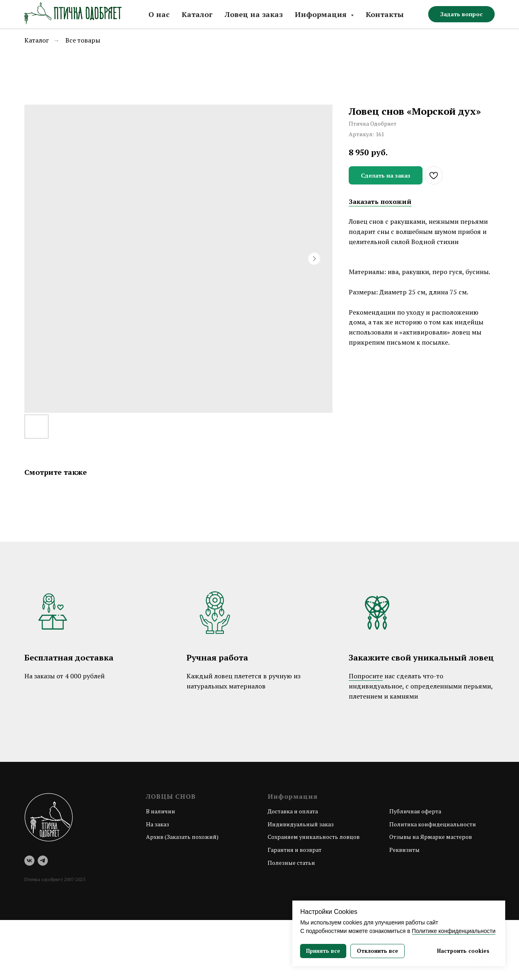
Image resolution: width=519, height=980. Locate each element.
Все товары (83, 40)
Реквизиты (404, 850)
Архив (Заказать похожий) (182, 837)
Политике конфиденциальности (454, 931)
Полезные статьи (291, 863)
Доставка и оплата (293, 811)
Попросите (366, 676)
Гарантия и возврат (295, 850)
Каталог (197, 14)
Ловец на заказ (254, 14)
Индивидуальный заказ (301, 824)
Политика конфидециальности (433, 824)
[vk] (29, 861)
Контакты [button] (385, 14)
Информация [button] (322, 14)
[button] (461, 14)
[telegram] (43, 861)
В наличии (161, 811)
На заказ (158, 824)
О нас (159, 14)
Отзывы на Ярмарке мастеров (431, 837)
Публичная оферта (415, 811)
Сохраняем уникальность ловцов (314, 837)
